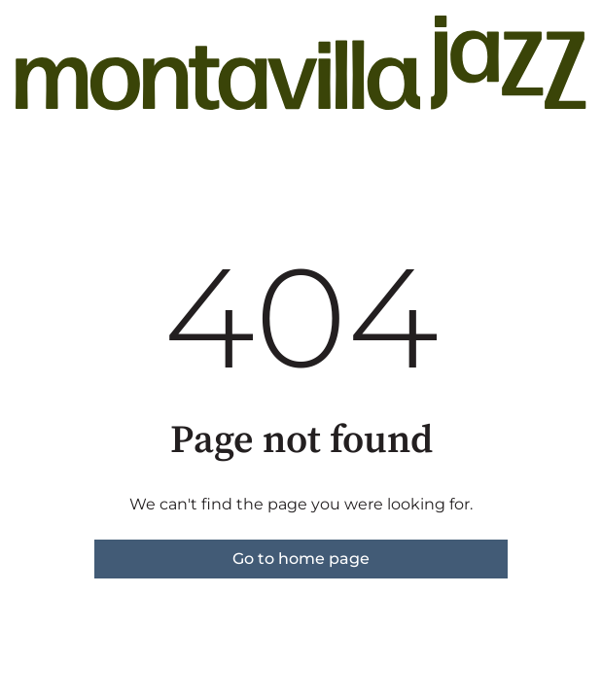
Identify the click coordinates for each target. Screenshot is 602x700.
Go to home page (301, 559)
